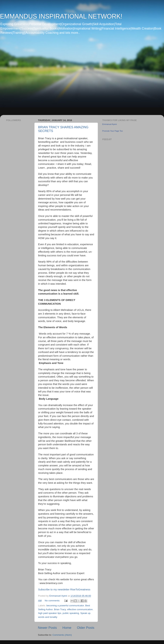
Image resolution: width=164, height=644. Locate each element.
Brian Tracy (60, 609)
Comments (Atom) (62, 635)
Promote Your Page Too (113, 131)
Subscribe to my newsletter (54, 590)
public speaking (71, 613)
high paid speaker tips (50, 613)
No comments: (53, 601)
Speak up (85, 613)
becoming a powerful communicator (65, 606)
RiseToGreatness (80, 590)
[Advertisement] (37, 77)
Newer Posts (47, 628)
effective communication (80, 609)
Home (67, 628)
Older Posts (86, 628)
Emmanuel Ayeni (110, 124)
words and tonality (48, 617)
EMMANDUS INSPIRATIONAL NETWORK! (61, 16)
